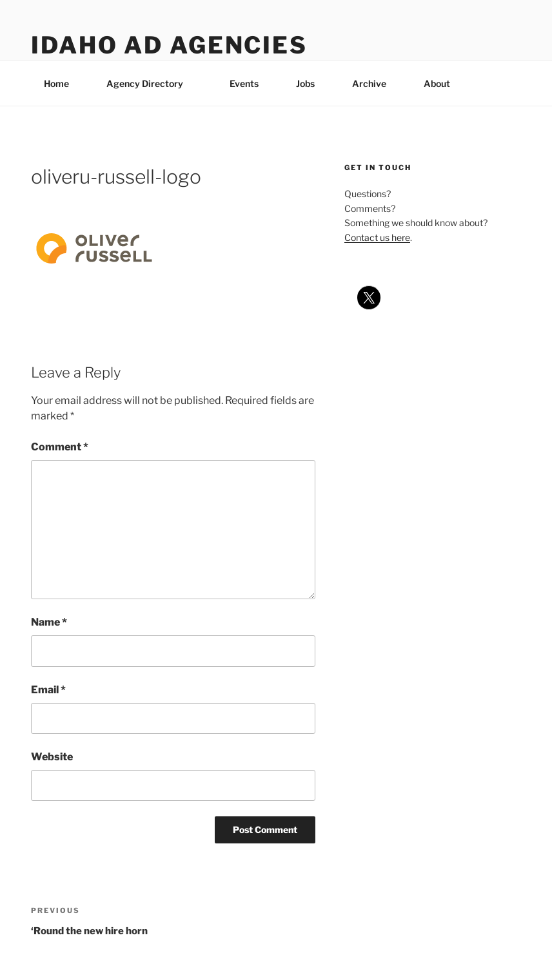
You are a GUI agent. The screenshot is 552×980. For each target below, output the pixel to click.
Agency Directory (151, 83)
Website (52, 757)
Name (49, 622)
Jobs (305, 83)
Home (56, 83)
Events (244, 83)
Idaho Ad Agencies (169, 45)
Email (48, 690)
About (443, 83)
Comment (60, 447)
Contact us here (377, 237)
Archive (369, 83)
